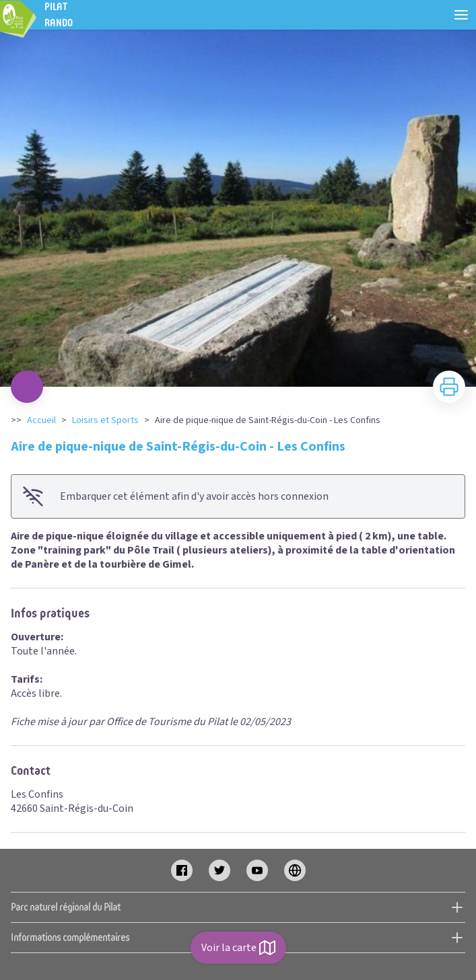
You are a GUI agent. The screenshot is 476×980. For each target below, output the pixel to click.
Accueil (41, 420)
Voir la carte (238, 948)
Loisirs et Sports (105, 420)
